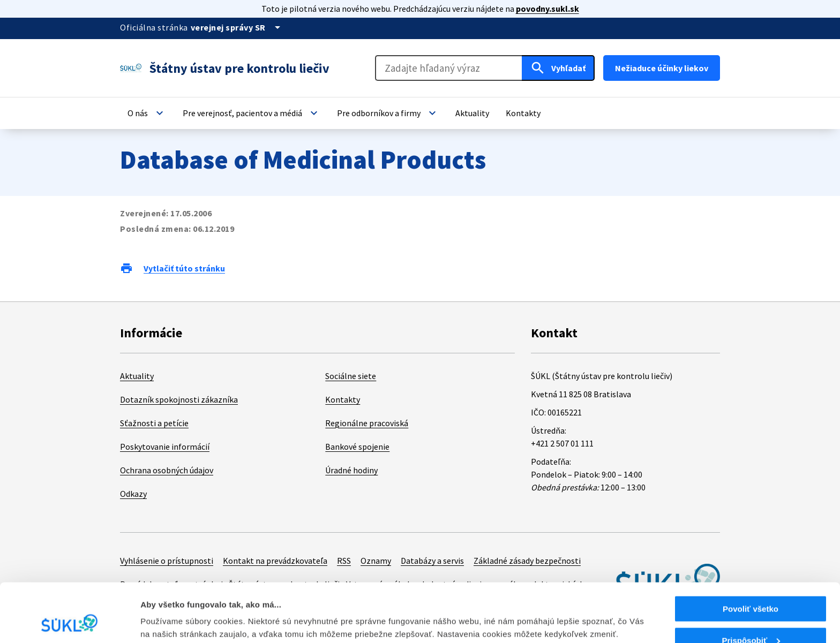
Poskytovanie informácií (165, 447)
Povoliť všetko (751, 554)
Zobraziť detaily (171, 608)
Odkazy (133, 494)
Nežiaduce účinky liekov (662, 68)
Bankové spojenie (357, 447)
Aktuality (137, 376)
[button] (147, 113)
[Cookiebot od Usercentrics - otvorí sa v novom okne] (69, 622)
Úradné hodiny (351, 470)
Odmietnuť (750, 616)
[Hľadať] (558, 68)
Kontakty (343, 399)
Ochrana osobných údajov (167, 470)
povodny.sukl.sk (547, 9)
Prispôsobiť (751, 585)
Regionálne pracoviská (367, 423)
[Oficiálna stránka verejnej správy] (237, 27)
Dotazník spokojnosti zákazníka (179, 399)
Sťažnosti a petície (154, 423)
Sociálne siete (351, 376)
